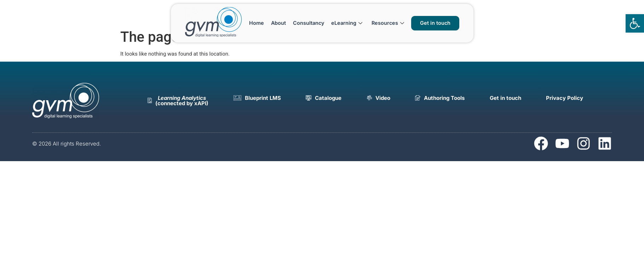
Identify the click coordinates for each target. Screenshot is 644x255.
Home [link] (257, 23)
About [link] (278, 23)
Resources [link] (388, 23)
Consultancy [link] (309, 23)
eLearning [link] (347, 23)
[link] (635, 23)
